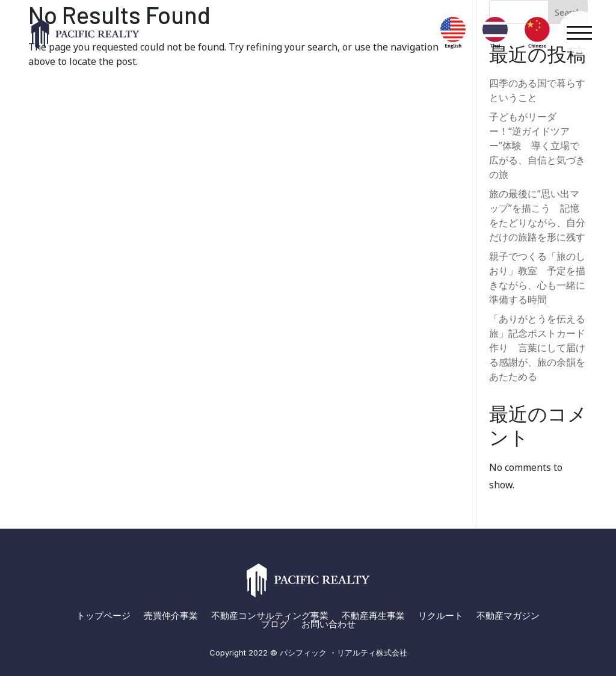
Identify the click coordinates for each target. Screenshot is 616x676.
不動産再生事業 (373, 616)
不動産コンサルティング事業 (270, 616)
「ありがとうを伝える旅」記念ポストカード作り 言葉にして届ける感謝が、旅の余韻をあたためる (537, 348)
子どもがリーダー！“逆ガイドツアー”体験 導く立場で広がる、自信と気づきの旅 (537, 146)
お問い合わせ (328, 624)
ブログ (275, 624)
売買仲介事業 (171, 616)
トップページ (103, 616)
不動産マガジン (508, 616)
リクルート (441, 616)
